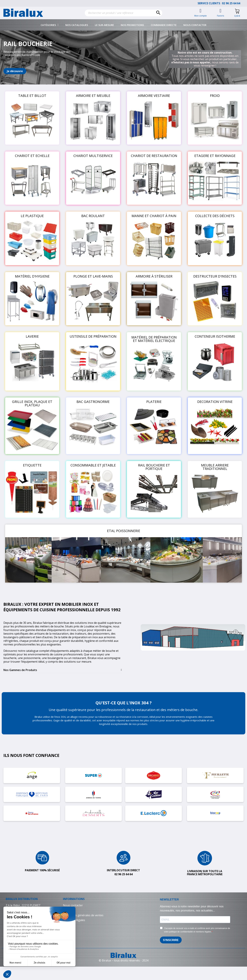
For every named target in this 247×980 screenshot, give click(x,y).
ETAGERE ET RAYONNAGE (215, 156)
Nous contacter (195, 25)
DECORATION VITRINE (215, 402)
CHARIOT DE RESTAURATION (154, 156)
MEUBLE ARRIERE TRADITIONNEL (215, 467)
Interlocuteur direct (123, 870)
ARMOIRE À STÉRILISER (154, 276)
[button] (15, 71)
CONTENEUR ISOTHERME (215, 336)
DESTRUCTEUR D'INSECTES (215, 276)
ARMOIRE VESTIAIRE (154, 96)
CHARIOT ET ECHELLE (32, 156)
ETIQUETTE (32, 465)
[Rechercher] (123, 13)
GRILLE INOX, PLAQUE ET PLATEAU (32, 403)
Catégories (50, 25)
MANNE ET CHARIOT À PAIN (154, 216)
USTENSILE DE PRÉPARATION (93, 336)
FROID (215, 96)
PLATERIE (154, 402)
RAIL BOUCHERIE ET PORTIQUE (154, 467)
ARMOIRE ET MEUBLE (93, 96)
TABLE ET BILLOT (32, 96)
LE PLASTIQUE (32, 216)
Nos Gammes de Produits (20, 670)
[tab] (63, 670)
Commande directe (164, 25)
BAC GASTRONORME (93, 402)
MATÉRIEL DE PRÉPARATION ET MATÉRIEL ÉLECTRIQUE (154, 339)
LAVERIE (32, 336)
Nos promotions (132, 25)
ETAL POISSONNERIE (124, 531)
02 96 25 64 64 (233, 3)
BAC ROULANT (93, 216)
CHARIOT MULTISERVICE (93, 156)
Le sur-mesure (104, 25)
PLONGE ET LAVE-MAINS (93, 276)
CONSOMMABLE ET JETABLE (93, 465)
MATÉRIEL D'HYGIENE (32, 276)
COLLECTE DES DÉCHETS (215, 216)
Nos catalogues (77, 25)
